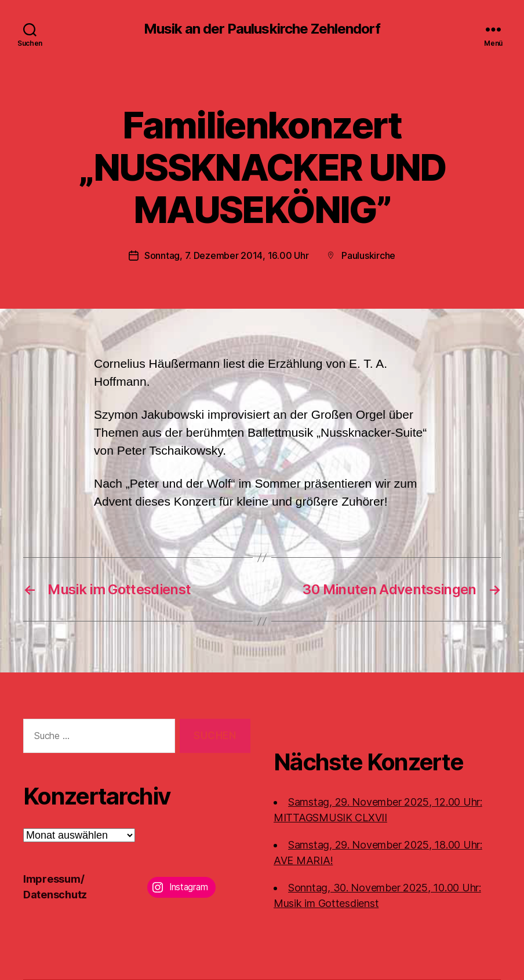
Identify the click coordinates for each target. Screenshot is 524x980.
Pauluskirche (368, 255)
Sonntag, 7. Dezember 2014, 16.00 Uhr (226, 255)
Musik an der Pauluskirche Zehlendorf (262, 29)
